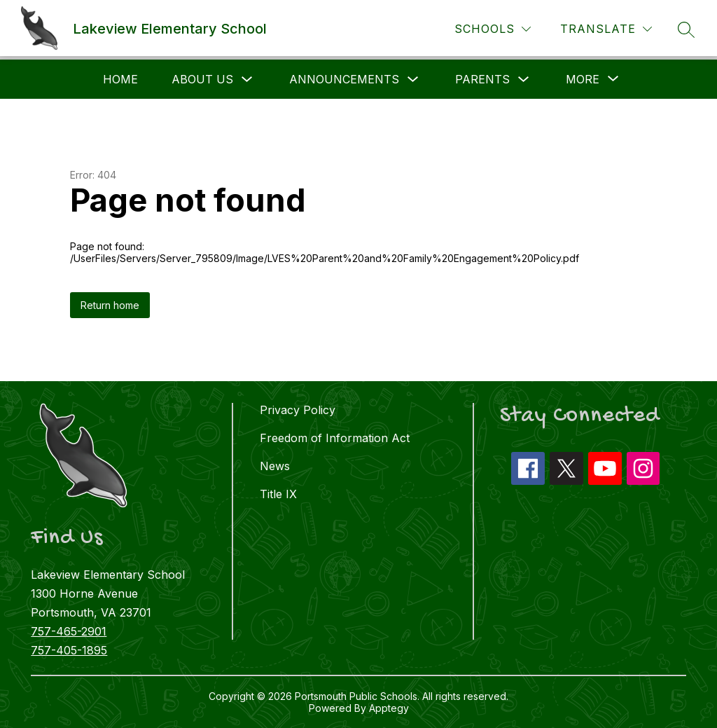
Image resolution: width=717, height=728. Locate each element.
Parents (482, 79)
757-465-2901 (69, 631)
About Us (202, 79)
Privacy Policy (298, 410)
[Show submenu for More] (583, 79)
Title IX (278, 494)
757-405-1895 (69, 650)
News (275, 466)
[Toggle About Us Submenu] (247, 80)
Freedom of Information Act (335, 438)
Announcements (344, 79)
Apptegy (389, 708)
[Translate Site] (606, 29)
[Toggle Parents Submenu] (524, 80)
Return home (110, 305)
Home (120, 79)
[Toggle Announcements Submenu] (413, 80)
